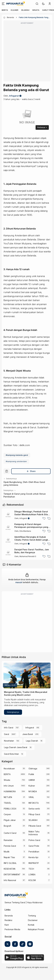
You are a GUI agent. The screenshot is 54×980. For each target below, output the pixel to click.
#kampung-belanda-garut (17, 455)
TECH (31, 869)
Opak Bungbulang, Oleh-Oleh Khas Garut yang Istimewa (24, 483)
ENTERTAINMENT (12, 875)
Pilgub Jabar (10, 820)
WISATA (36, 10)
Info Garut (9, 728)
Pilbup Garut (34, 814)
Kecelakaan (9, 769)
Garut (7, 734)
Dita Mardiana (25, 531)
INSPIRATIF (34, 863)
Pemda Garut (10, 846)
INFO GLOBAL (10, 863)
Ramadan (8, 840)
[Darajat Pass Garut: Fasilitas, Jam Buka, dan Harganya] (8, 553)
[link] (37, 4)
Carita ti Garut (10, 833)
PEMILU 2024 (10, 809)
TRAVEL (7, 803)
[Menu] (3, 4)
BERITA (5, 10)
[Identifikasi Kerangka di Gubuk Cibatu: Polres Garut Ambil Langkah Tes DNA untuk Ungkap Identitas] (8, 540)
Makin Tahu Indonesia (34, 833)
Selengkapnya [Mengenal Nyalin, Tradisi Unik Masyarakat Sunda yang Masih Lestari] (13, 712)
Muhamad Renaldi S (28, 556)
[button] (43, 4)
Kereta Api (33, 857)
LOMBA (32, 875)
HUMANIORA (10, 791)
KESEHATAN (10, 869)
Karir (7, 925)
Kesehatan (9, 741)
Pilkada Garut (35, 826)
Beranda (9, 916)
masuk (19, 582)
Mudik (7, 852)
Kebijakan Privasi (36, 929)
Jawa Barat (28, 734)
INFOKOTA (34, 803)
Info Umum (9, 786)
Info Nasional (10, 880)
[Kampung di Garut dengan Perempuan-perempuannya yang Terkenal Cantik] (8, 528)
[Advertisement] (27, 53)
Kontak (31, 925)
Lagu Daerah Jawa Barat (16, 747)
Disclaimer (33, 920)
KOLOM (32, 880)
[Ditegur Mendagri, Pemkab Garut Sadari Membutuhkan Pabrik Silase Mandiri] (8, 515)
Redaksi (8, 920)
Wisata (7, 780)
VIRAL (31, 797)
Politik (31, 774)
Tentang (32, 916)
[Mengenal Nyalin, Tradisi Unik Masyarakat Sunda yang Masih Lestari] (27, 675)
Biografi (7, 826)
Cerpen (7, 814)
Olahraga (33, 769)
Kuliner (32, 786)
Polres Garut (34, 840)
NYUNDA (33, 791)
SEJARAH (25, 10)
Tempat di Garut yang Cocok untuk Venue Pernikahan (25, 495)
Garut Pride (34, 846)
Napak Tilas (9, 857)
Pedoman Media (12, 929)
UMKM (32, 780)
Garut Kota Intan (11, 754)
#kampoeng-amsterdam (16, 461)
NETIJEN (8, 797)
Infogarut (14, 96)
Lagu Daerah (32, 741)
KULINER (15, 10)
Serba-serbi (34, 809)
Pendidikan (34, 852)
